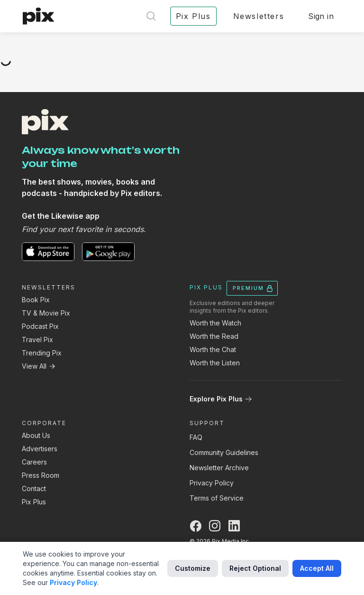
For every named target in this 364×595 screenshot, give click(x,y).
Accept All (317, 568)
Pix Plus (34, 502)
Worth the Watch (215, 323)
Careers (34, 462)
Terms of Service (217, 498)
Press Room (41, 475)
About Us (36, 435)
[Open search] (151, 16)
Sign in (321, 16)
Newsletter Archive (219, 468)
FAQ (196, 437)
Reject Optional (255, 568)
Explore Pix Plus (221, 399)
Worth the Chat (213, 349)
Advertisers (40, 449)
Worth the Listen (215, 363)
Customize (193, 568)
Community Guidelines (224, 452)
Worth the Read (214, 336)
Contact (34, 488)
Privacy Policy (212, 483)
